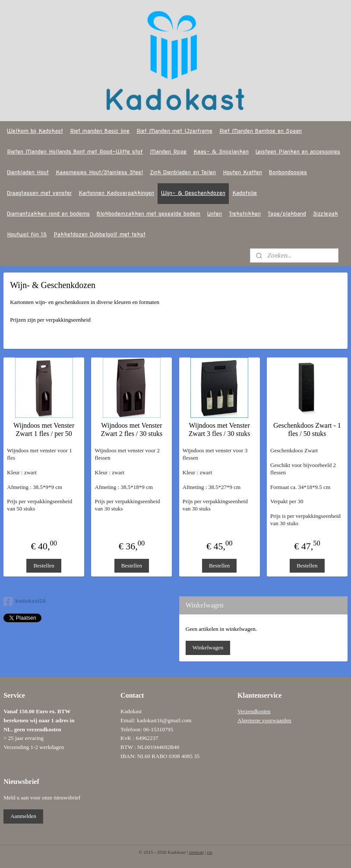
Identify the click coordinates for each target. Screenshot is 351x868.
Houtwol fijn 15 (27, 234)
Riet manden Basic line (100, 131)
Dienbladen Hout (28, 172)
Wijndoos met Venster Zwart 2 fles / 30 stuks (132, 429)
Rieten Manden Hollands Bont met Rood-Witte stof (75, 152)
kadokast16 (25, 602)
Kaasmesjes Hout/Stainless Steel (99, 172)
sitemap (196, 852)
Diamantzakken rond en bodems (48, 214)
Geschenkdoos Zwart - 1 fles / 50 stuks (307, 429)
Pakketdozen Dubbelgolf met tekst (100, 234)
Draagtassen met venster (39, 193)
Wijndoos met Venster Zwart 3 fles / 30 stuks (220, 429)
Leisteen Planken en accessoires (298, 152)
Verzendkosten (254, 711)
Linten (215, 214)
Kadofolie (245, 193)
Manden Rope (168, 152)
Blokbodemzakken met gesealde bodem (149, 214)
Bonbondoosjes (288, 172)
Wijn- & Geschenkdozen (193, 193)
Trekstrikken (245, 214)
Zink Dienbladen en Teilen (183, 172)
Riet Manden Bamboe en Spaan (261, 131)
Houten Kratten (242, 172)
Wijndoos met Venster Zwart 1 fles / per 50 (44, 429)
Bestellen (44, 566)
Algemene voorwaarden (264, 720)
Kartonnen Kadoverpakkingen (116, 193)
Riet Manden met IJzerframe (174, 131)
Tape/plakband (287, 214)
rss (209, 852)
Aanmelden (23, 816)
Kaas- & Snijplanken (221, 152)
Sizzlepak (326, 214)
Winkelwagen (208, 647)
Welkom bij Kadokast (35, 131)
